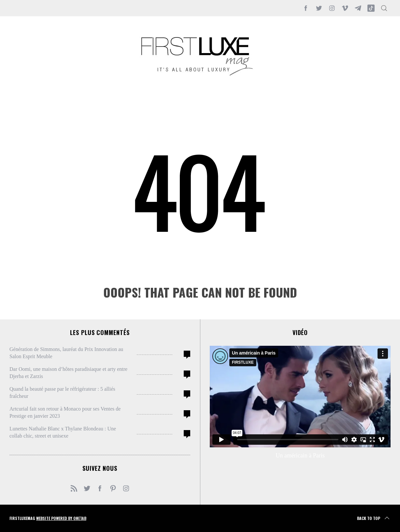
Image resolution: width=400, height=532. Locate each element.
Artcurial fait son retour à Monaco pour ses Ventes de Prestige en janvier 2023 (65, 412)
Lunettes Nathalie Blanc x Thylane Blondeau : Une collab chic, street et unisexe (63, 432)
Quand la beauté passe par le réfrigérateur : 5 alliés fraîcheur (62, 392)
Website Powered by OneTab (61, 518)
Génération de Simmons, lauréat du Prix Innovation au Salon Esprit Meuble (66, 353)
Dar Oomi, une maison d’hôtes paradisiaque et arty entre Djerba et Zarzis (68, 373)
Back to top (374, 518)
